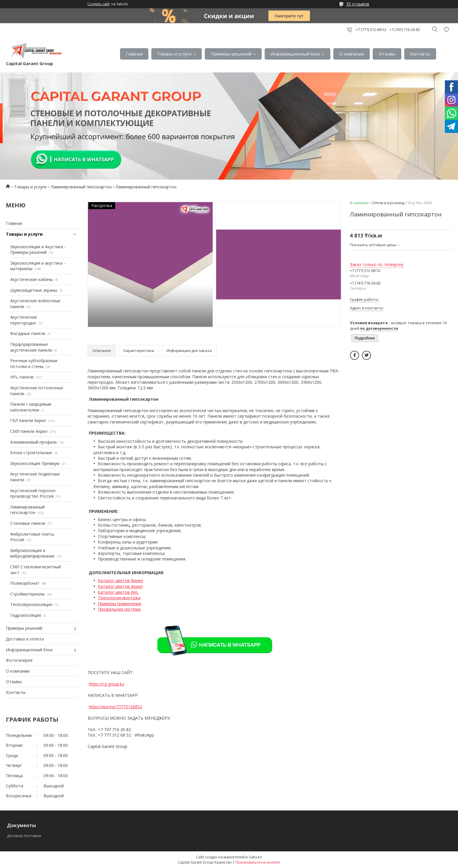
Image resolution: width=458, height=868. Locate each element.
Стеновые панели (28, 523)
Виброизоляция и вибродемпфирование (32, 553)
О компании (352, 54)
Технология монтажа (119, 598)
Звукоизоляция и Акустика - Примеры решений (38, 250)
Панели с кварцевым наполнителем (31, 407)
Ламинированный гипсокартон (81, 187)
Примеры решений (231, 54)
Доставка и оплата (25, 639)
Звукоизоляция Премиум (35, 463)
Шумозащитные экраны (34, 290)
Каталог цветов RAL (118, 592)
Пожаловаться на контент (258, 862)
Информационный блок (295, 54)
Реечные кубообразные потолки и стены (34, 363)
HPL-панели (22, 377)
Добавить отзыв (446, 30)
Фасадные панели (28, 333)
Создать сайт (99, 4)
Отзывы (387, 54)
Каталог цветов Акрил (120, 586)
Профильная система (119, 609)
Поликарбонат (25, 583)
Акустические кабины (32, 279)
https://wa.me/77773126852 (115, 707)
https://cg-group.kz (106, 684)
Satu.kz (255, 857)
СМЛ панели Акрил (29, 431)
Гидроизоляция (26, 615)
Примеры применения (119, 604)
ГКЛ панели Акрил (28, 420)
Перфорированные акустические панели (31, 347)
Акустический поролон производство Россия (33, 493)
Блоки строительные (31, 453)
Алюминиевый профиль (34, 442)
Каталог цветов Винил (120, 580)
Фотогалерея (19, 660)
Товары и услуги (174, 54)
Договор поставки (24, 836)
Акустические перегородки (24, 320)
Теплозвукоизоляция (31, 604)
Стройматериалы (27, 594)
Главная (134, 54)
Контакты (420, 54)
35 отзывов (358, 4)
